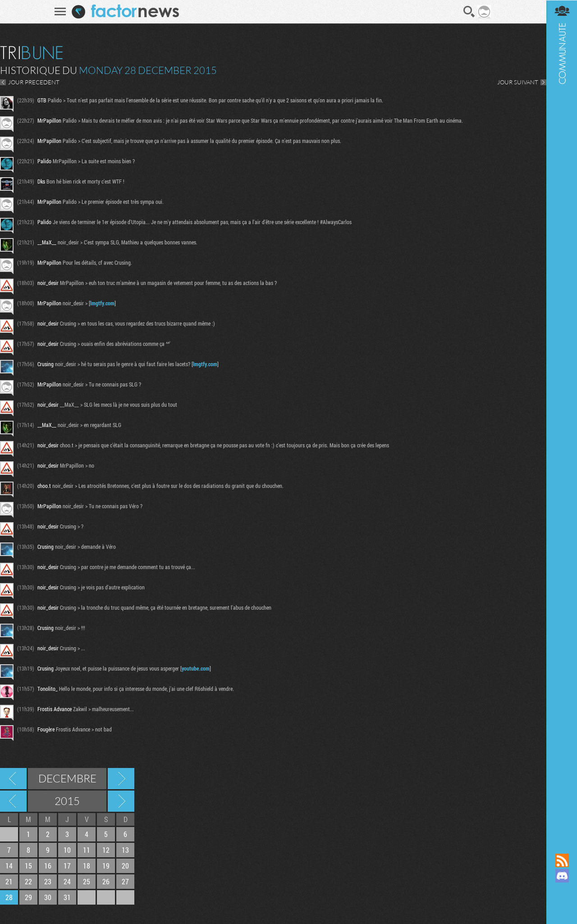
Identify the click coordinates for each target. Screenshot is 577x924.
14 (9, 866)
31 (67, 897)
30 (48, 897)
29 (28, 897)
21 (9, 881)
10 (67, 850)
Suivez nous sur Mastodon (561, 891)
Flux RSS (561, 860)
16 (48, 866)
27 (125, 881)
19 (106, 866)
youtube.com (196, 668)
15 (28, 866)
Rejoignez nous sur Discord (561, 876)
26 (106, 881)
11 (87, 850)
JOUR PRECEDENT (34, 82)
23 (48, 881)
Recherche (469, 12)
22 (28, 881)
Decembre (67, 778)
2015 (67, 801)
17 (67, 866)
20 (125, 866)
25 (87, 881)
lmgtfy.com (102, 303)
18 (87, 866)
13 (125, 850)
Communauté (561, 418)
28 (9, 897)
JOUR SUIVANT (517, 82)
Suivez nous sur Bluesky (561, 906)
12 (106, 850)
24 (67, 881)
